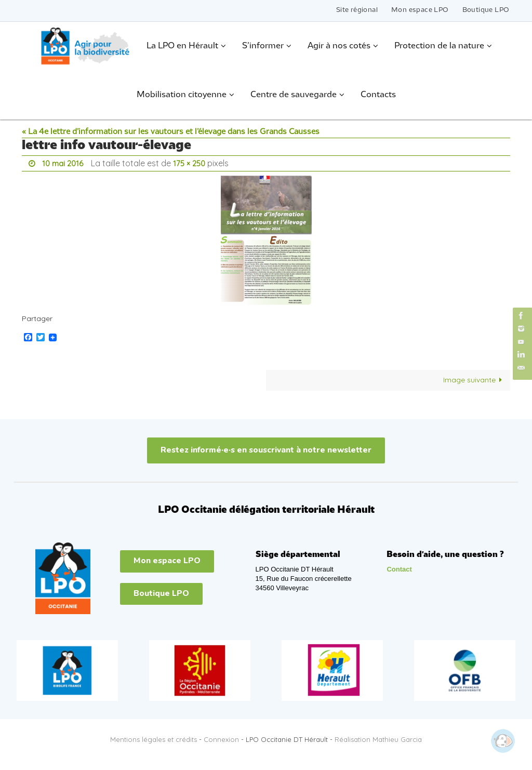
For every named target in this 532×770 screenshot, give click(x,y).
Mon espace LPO (420, 10)
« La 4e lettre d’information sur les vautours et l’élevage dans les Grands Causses (171, 132)
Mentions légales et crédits (154, 739)
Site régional (357, 10)
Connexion (221, 739)
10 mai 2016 (64, 163)
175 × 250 (193, 163)
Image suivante (474, 379)
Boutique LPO (486, 10)
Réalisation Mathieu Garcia (378, 739)
